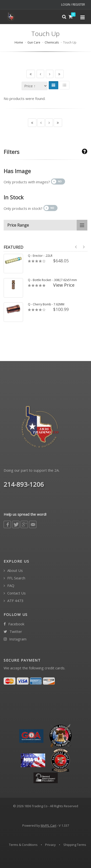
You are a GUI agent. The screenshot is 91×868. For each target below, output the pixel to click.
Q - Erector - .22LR (40, 256)
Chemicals (52, 42)
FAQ (9, 586)
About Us (13, 571)
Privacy (50, 845)
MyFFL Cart (49, 825)
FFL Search (14, 578)
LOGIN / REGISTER (73, 4)
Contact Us (15, 593)
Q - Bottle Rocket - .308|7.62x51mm (52, 280)
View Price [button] (64, 285)
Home (19, 42)
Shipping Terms (75, 845)
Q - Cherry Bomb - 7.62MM (46, 304)
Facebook (14, 624)
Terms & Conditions (23, 845)
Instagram (15, 639)
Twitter (13, 632)
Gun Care (34, 42)
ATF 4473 (14, 601)
